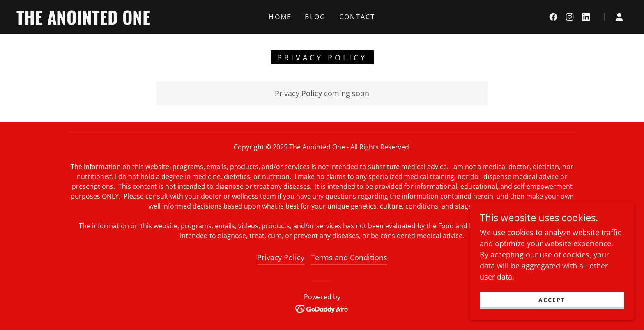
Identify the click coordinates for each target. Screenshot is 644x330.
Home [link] (280, 17)
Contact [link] (357, 17)
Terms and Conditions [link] (349, 257)
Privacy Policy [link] (281, 257)
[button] (619, 17)
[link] (101, 22)
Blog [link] (315, 17)
